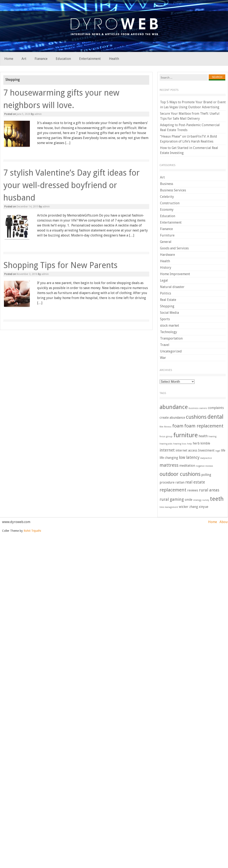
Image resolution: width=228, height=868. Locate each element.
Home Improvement (175, 274)
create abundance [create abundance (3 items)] (172, 418)
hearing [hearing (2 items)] (212, 436)
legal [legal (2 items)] (218, 451)
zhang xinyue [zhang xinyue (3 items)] (199, 507)
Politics (166, 293)
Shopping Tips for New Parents (60, 265)
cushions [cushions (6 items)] (196, 417)
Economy (167, 210)
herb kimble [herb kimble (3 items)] (201, 443)
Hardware (167, 255)
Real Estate (168, 300)
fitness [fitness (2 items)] (168, 427)
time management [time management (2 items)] (169, 507)
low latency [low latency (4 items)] (189, 457)
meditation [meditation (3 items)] (187, 466)
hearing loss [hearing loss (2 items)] (180, 444)
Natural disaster (172, 287)
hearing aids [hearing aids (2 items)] (166, 444)
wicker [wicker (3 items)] (184, 507)
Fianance (41, 59)
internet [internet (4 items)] (167, 450)
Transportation (171, 338)
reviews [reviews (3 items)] (193, 490)
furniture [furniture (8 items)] (186, 435)
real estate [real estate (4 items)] (195, 482)
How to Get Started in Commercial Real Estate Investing (189, 150)
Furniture (167, 235)
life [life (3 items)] (223, 451)
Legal (164, 280)
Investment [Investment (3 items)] (206, 451)
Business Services (173, 190)
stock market (170, 326)
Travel (165, 345)
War (163, 358)
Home (9, 59)
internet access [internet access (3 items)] (186, 451)
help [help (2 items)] (190, 444)
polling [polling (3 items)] (206, 475)
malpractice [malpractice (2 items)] (206, 458)
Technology (169, 332)
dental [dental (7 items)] (215, 417)
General (166, 242)
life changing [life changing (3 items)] (169, 458)
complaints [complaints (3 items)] (216, 408)
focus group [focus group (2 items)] (166, 436)
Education (63, 59)
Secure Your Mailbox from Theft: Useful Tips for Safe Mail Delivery (190, 116)
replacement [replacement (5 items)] (173, 490)
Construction (170, 203)
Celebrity (167, 197)
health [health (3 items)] (203, 436)
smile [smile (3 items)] (189, 500)
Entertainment (90, 59)
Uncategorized (171, 351)
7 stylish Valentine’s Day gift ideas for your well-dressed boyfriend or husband (72, 185)
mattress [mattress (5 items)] (169, 465)
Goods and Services (174, 248)
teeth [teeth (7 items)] (217, 499)
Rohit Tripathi (32, 531)
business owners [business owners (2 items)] (198, 408)
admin (38, 114)
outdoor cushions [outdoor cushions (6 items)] (180, 474)
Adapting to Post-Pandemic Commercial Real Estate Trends (190, 127)
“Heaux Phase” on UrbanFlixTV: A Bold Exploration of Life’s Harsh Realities (189, 139)
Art (24, 59)
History (166, 268)
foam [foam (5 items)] (178, 426)
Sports (165, 319)
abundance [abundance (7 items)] (174, 407)
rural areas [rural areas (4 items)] (209, 490)
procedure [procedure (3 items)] (167, 483)
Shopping (167, 306)
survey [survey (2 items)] (206, 500)
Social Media (169, 313)
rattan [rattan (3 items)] (180, 483)
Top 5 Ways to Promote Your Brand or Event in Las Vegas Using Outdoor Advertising (193, 105)
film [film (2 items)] (161, 427)
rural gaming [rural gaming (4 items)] (172, 499)
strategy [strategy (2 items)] (197, 500)
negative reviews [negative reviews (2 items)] (204, 466)
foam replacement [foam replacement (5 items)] (204, 426)
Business (167, 184)
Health (114, 59)
